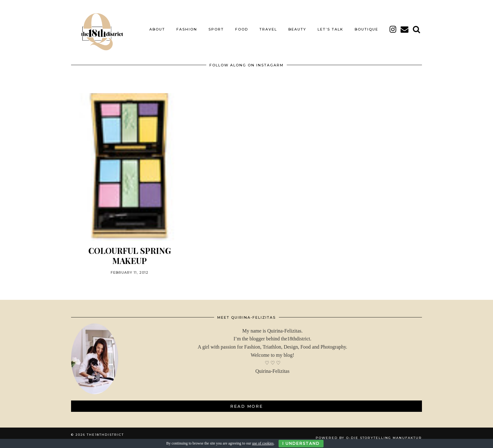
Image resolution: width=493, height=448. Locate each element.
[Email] (405, 29)
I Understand (301, 443)
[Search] (417, 29)
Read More (246, 406)
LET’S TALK (330, 29)
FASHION (187, 29)
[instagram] (393, 29)
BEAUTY (297, 29)
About (157, 29)
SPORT (216, 29)
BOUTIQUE (366, 29)
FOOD (242, 29)
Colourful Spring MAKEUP (130, 255)
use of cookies (263, 443)
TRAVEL (268, 29)
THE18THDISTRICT (105, 435)
